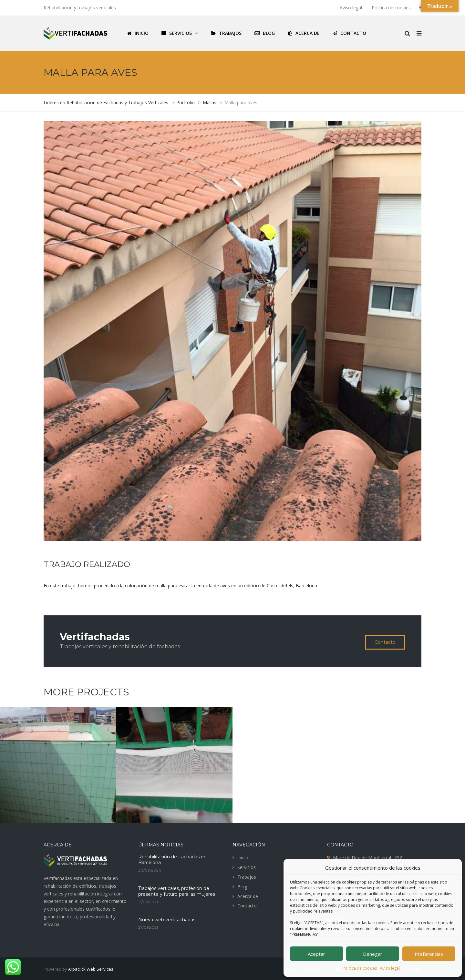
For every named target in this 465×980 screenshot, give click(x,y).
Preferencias (429, 954)
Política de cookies (360, 968)
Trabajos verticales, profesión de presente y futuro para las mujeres (177, 891)
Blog (242, 887)
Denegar (373, 954)
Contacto (385, 642)
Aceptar (316, 954)
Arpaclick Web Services (91, 969)
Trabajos (247, 877)
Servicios (247, 867)
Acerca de (248, 896)
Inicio (243, 858)
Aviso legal (390, 968)
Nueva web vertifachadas (167, 920)
